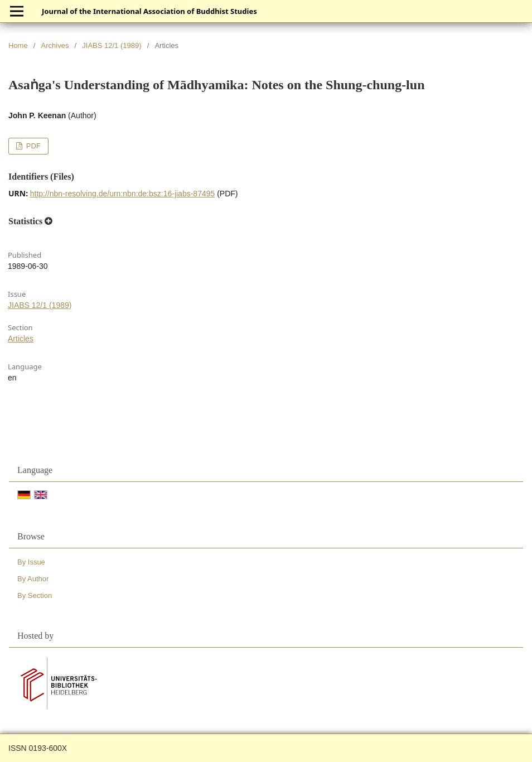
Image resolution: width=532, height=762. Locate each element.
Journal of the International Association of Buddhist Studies (149, 11)
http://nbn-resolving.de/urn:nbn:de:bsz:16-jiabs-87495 (123, 194)
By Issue (31, 562)
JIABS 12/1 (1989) (112, 45)
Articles (21, 339)
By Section (35, 595)
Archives (55, 45)
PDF (32, 146)
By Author (33, 579)
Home (18, 45)
